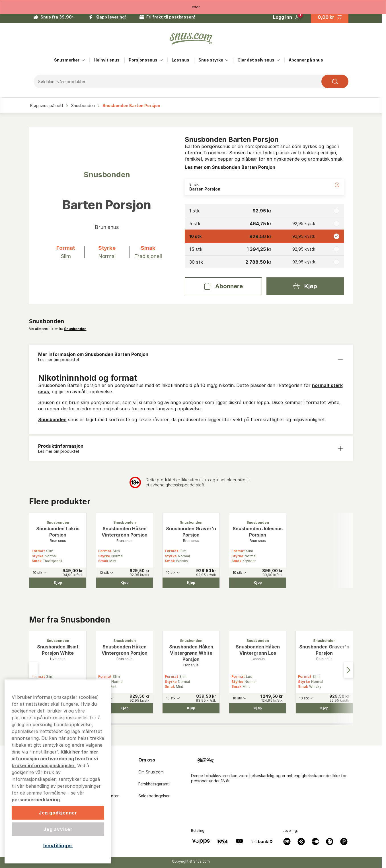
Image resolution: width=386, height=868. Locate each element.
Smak (37, 561)
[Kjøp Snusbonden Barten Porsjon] (305, 286)
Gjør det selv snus (256, 60)
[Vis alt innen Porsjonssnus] (161, 60)
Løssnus (180, 60)
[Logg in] (286, 17)
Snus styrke (211, 60)
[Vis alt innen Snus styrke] (227, 60)
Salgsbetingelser (154, 796)
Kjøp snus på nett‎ (47, 106)
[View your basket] (330, 17)
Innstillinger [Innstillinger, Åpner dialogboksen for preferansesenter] (58, 846)
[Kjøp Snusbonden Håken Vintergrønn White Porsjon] (191, 708)
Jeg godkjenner (58, 813)
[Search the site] (335, 81)
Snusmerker (67, 60)
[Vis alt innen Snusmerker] (83, 60)
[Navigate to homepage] (274, 759)
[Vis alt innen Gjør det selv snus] (278, 60)
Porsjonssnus (143, 60)
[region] (58, 771)
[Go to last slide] (34, 670)
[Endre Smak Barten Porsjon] (264, 187)
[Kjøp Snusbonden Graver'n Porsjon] (191, 583)
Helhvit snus (107, 60)
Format (38, 551)
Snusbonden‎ (84, 106)
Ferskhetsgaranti (154, 784)
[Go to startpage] (191, 39)
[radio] (264, 211)
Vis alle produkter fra (58, 329)
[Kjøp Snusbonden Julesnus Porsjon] (258, 583)
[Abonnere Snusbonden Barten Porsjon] (223, 286)
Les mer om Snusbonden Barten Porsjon (230, 167)
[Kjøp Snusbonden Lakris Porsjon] (58, 583)
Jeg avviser (58, 829)
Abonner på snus (306, 60)
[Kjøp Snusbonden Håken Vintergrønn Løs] (258, 708)
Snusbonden (52, 419)
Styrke (38, 556)
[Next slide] (348, 670)
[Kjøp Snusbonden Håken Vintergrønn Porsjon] (124, 583)
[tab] (130, 724)
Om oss (147, 760)
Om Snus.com (151, 772)
